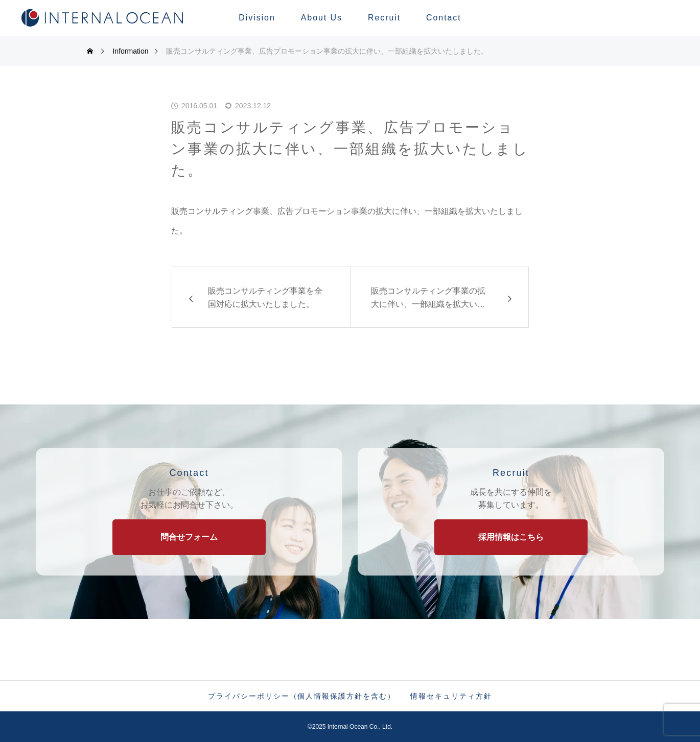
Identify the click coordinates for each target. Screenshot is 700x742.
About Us (322, 18)
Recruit (384, 18)
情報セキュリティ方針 (451, 696)
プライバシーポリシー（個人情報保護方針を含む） (301, 696)
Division (257, 18)
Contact (444, 18)
